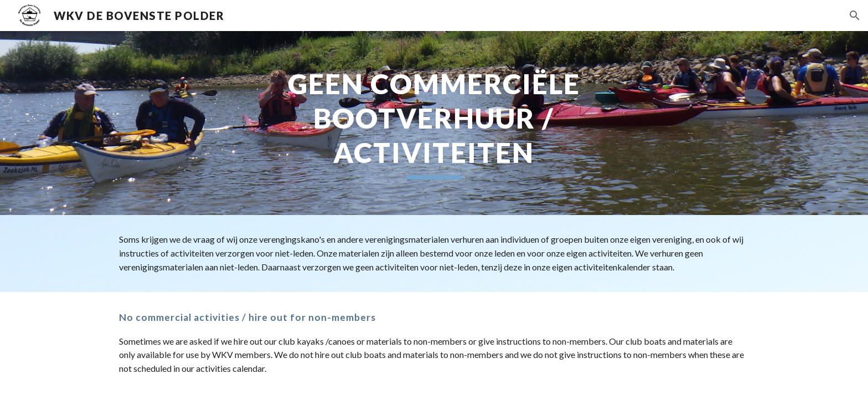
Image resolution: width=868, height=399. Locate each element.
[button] (855, 16)
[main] (434, 123)
